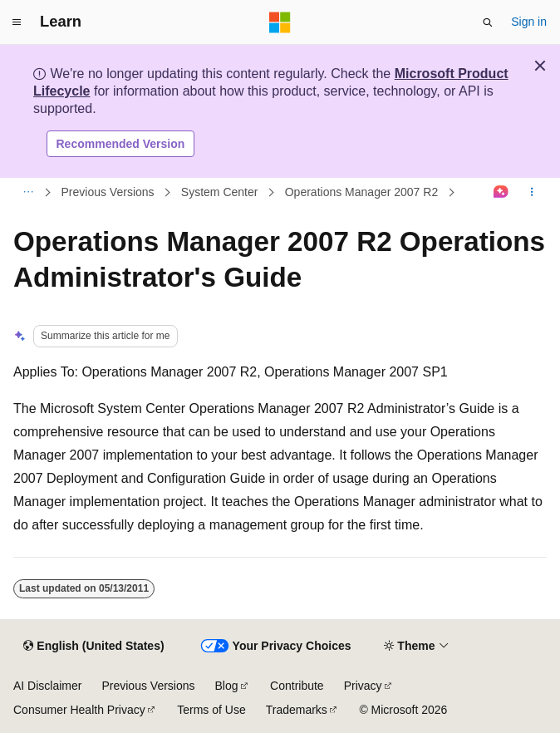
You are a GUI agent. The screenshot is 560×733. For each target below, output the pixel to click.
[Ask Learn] (501, 193)
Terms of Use (211, 710)
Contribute (297, 686)
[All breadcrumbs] (28, 193)
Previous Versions (108, 192)
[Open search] (488, 22)
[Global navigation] (17, 22)
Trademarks (297, 710)
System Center (220, 192)
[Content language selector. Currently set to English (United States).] (93, 647)
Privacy (363, 686)
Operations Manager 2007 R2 (361, 192)
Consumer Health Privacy (79, 710)
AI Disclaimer (47, 686)
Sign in (529, 22)
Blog (227, 686)
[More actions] (532, 193)
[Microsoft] (280, 22)
